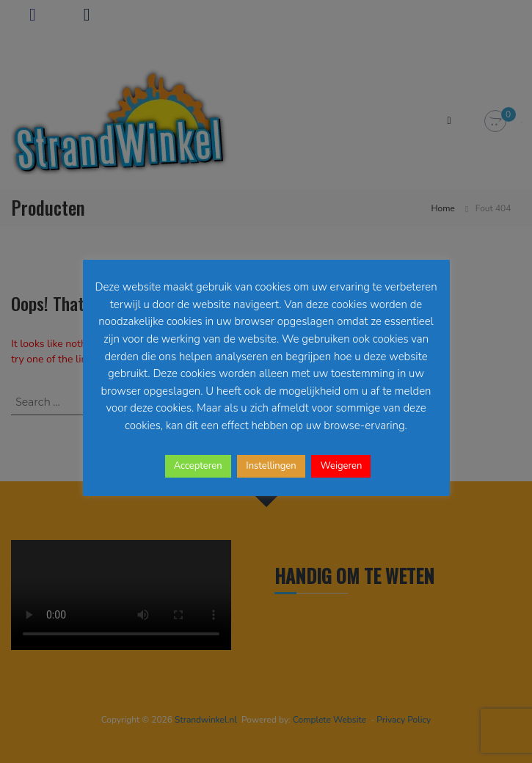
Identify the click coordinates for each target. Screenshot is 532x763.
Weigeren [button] (341, 466)
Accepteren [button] (198, 466)
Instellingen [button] (271, 466)
